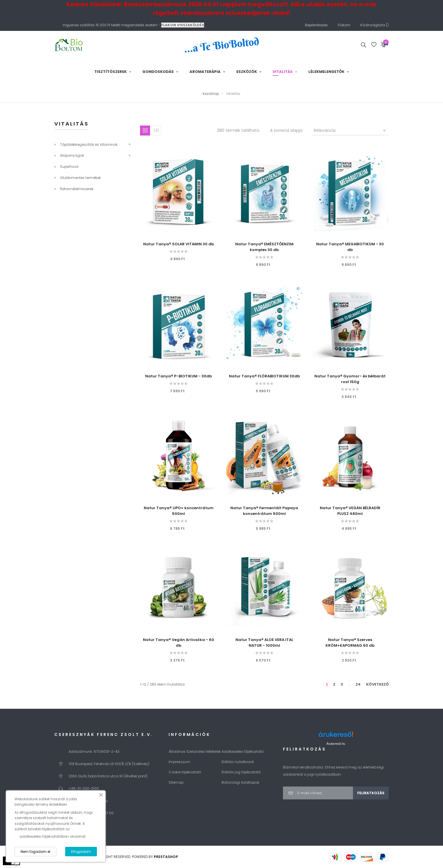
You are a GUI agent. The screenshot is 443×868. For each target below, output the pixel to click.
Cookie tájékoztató (185, 772)
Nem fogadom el (35, 852)
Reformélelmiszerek (77, 189)
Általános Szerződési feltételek (195, 751)
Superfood (69, 167)
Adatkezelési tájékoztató (243, 751)
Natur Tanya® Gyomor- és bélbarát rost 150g (350, 379)
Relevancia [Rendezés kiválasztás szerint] (350, 130)
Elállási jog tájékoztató (241, 772)
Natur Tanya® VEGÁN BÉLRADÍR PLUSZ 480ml (350, 511)
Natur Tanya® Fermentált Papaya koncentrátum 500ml (264, 511)
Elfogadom (81, 852)
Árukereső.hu (336, 744)
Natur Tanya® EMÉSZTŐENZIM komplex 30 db (264, 247)
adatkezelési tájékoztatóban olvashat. (53, 836)
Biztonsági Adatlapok (240, 782)
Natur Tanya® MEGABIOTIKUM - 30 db (350, 247)
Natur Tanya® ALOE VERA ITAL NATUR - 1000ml (264, 643)
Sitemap (176, 782)
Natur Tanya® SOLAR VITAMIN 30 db (178, 244)
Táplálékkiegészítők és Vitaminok (89, 145)
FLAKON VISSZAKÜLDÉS (183, 25)
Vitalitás (71, 124)
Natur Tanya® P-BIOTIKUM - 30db (178, 376)
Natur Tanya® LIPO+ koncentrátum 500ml (179, 511)
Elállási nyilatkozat (238, 762)
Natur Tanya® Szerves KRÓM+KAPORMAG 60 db (350, 643)
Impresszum (179, 762)
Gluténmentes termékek (80, 178)
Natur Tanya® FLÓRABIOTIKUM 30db (264, 376)
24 (358, 684)
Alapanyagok (72, 155)
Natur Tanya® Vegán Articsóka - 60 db (178, 643)
